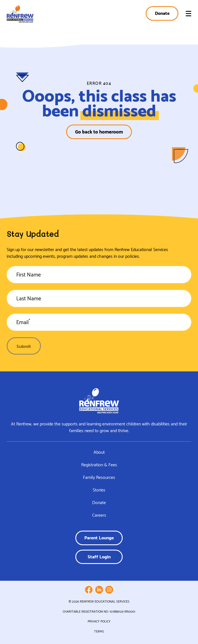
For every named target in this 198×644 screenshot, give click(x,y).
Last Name (29, 300)
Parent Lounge (99, 537)
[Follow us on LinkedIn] (99, 590)
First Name (29, 276)
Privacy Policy (99, 621)
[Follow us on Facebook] (89, 590)
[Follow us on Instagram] (109, 590)
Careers (99, 515)
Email (23, 324)
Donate (162, 13)
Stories (99, 490)
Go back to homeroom (99, 131)
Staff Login (99, 556)
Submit (24, 346)
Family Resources (99, 477)
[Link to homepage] (20, 14)
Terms (99, 631)
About (99, 452)
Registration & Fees (99, 464)
